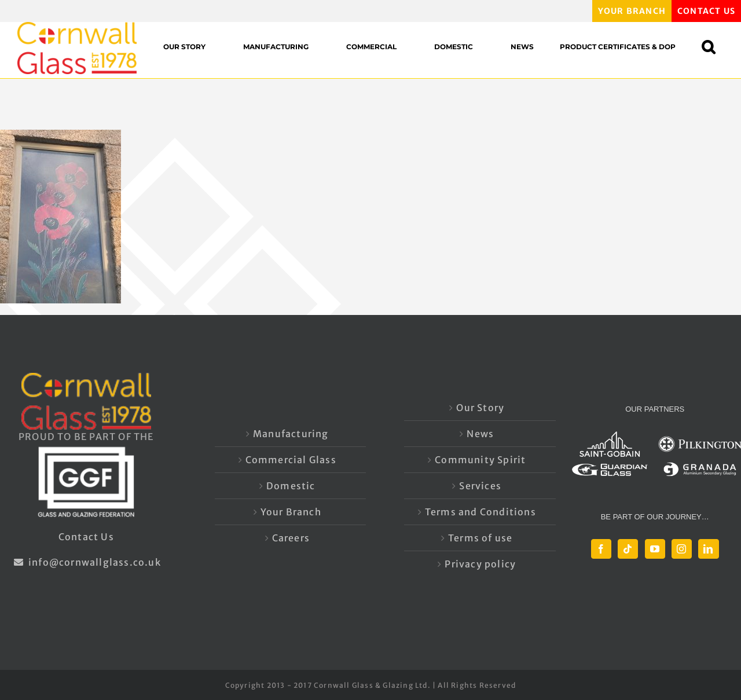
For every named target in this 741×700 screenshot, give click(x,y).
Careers (291, 538)
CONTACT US (706, 11)
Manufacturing (291, 434)
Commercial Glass (291, 460)
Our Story (480, 408)
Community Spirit (480, 460)
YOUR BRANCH (632, 11)
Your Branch (291, 512)
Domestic (291, 486)
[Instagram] (682, 549)
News (480, 434)
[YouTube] (655, 549)
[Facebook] (601, 549)
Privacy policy (480, 564)
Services (480, 486)
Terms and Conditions (480, 512)
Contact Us (86, 537)
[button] (714, 47)
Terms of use (480, 538)
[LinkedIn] (708, 549)
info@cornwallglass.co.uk (86, 562)
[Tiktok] (628, 549)
